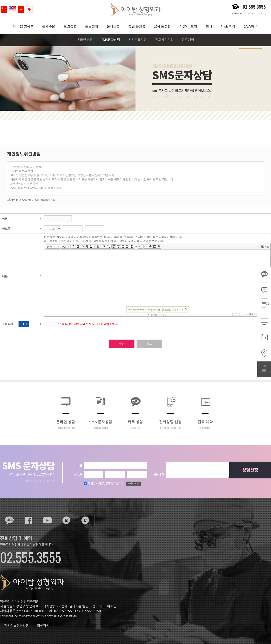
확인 (122, 344)
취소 (149, 344)
